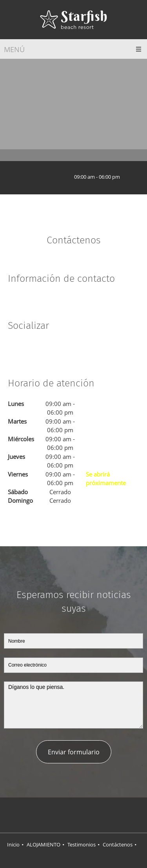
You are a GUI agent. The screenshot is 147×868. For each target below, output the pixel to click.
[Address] (33, 177)
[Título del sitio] (73, 20)
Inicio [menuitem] (13, 844)
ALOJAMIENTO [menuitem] (44, 844)
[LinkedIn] (37, 349)
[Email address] (56, 177)
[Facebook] (14, 349)
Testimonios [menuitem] (82, 844)
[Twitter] (25, 349)
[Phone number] (45, 177)
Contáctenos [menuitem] (118, 844)
